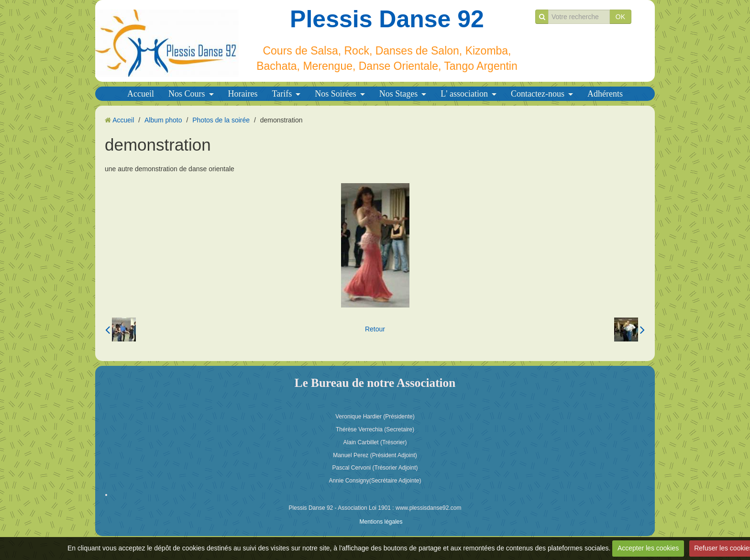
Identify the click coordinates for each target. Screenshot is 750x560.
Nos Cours (187, 94)
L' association (464, 94)
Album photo (163, 120)
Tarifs (282, 94)
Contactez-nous (538, 94)
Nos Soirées (336, 94)
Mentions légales (381, 522)
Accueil (141, 94)
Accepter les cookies (648, 548)
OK (620, 17)
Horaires (243, 94)
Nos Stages (399, 94)
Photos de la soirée (221, 120)
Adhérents (605, 94)
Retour (375, 329)
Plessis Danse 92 (387, 19)
